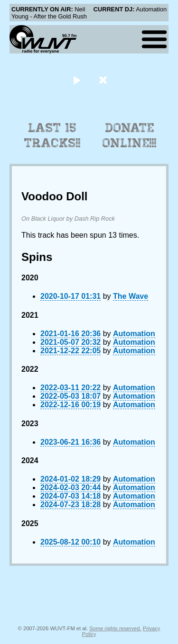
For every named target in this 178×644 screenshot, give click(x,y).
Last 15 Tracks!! (52, 135)
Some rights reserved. (115, 628)
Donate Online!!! (130, 135)
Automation (134, 334)
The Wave (131, 296)
